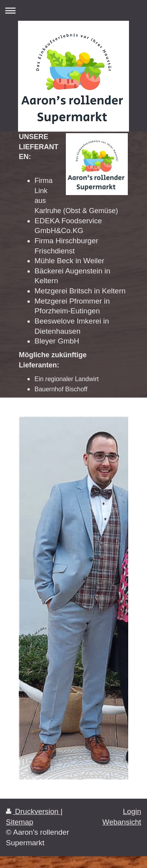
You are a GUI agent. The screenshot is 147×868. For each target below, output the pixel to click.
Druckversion (33, 811)
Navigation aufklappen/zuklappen (73, 10)
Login (132, 811)
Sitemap (20, 822)
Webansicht (122, 822)
